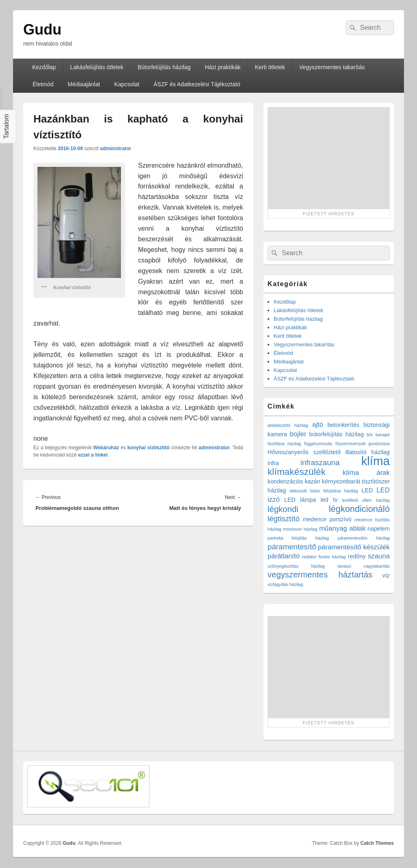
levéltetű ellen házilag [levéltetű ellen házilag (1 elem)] (366, 500)
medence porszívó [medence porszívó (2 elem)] (327, 519)
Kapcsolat (127, 84)
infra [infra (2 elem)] (273, 463)
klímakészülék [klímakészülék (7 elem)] (296, 472)
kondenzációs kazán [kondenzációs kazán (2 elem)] (294, 481)
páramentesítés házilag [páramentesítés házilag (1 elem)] (364, 538)
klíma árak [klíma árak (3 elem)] (366, 473)
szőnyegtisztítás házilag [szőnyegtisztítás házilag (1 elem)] (296, 566)
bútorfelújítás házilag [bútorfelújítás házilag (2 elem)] (336, 434)
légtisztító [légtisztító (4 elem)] (284, 519)
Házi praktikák (223, 67)
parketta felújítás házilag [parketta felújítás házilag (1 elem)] (298, 538)
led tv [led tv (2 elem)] (329, 500)
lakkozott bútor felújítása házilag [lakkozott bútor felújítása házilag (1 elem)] (324, 491)
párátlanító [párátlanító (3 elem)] (284, 556)
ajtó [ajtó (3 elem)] (318, 425)
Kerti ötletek (270, 67)
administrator (115, 149)
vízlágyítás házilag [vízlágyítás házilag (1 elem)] (285, 584)
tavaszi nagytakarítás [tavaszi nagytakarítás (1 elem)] (364, 566)
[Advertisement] (329, 158)
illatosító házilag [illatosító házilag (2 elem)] (368, 452)
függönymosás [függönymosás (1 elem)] (318, 444)
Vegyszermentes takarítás (332, 67)
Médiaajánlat (84, 84)
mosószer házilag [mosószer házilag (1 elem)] (300, 529)
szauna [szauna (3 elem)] (379, 556)
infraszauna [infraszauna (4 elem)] (320, 462)
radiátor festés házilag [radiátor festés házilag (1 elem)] (324, 557)
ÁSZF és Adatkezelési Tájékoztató (197, 84)
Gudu (42, 30)
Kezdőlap (44, 67)
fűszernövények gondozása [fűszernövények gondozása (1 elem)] (363, 444)
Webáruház (106, 448)
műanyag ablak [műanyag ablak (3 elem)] (342, 528)
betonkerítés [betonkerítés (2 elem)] (343, 425)
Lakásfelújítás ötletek (97, 67)
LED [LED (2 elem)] (367, 490)
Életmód (43, 84)
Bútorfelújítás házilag (164, 67)
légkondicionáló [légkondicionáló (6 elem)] (359, 509)
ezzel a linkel (93, 455)
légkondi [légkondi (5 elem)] (283, 509)
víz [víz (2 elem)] (386, 575)
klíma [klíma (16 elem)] (375, 461)
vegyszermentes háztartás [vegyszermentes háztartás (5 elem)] (320, 575)
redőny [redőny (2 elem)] (357, 556)
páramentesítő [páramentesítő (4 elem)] (292, 547)
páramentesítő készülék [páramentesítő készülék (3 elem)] (354, 547)
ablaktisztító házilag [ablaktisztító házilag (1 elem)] (288, 425)
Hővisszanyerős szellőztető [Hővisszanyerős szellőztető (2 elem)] (304, 452)
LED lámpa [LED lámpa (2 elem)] (300, 500)
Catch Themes (377, 843)
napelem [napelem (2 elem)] (379, 529)
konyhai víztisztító (149, 448)
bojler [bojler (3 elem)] (298, 434)
